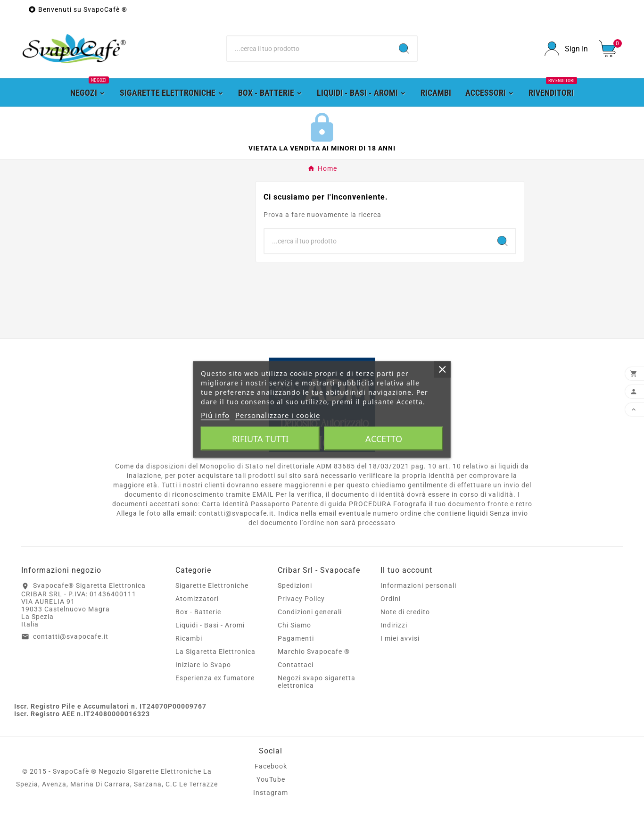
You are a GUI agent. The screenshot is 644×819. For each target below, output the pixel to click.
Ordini (391, 599)
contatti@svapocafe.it (71, 636)
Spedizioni (295, 585)
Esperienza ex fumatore (215, 678)
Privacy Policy (301, 599)
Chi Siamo (294, 625)
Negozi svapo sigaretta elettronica (317, 682)
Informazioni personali (418, 585)
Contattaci (296, 665)
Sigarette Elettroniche (212, 585)
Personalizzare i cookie (278, 415)
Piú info (215, 415)
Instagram (271, 793)
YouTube (271, 779)
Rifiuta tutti (260, 439)
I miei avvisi (400, 638)
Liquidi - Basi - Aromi (210, 625)
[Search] (404, 49)
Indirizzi (394, 625)
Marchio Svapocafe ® (314, 652)
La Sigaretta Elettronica (215, 652)
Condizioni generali (310, 612)
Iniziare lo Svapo (203, 665)
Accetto (384, 439)
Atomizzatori (197, 599)
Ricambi (189, 638)
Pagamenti (296, 638)
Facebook (271, 766)
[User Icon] (566, 49)
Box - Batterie (198, 612)
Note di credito (405, 612)
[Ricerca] (309, 49)
